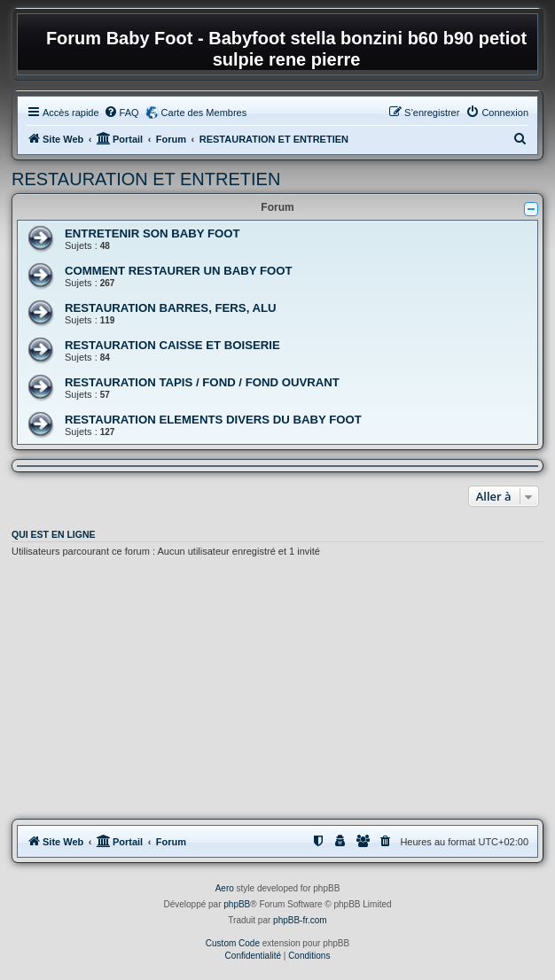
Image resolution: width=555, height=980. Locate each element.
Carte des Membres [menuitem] (204, 113)
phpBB (237, 904)
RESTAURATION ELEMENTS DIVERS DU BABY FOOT (213, 420)
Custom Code (233, 943)
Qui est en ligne (54, 534)
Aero (225, 888)
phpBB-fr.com (300, 920)
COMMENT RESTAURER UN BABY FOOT (179, 271)
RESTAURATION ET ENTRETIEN (146, 179)
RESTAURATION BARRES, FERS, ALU (171, 308)
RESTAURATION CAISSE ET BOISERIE (172, 345)
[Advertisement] (277, 691)
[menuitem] (121, 113)
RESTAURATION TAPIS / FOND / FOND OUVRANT (202, 382)
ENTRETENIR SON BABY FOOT (152, 233)
